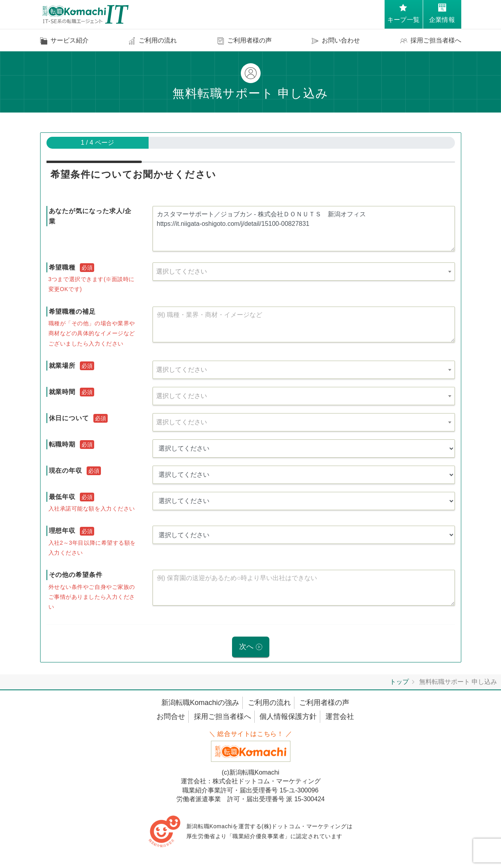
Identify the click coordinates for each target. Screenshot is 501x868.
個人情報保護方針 (288, 717)
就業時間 (62, 392)
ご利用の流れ (269, 703)
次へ (246, 647)
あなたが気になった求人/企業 (90, 216)
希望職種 (62, 267)
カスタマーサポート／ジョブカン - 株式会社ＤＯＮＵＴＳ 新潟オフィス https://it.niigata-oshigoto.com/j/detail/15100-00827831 (304, 229)
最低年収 (62, 497)
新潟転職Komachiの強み (200, 703)
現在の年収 (66, 471)
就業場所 (62, 366)
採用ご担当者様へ (222, 717)
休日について (69, 418)
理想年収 (62, 531)
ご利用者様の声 (324, 703)
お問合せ (171, 717)
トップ (399, 682)
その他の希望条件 (76, 575)
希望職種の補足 (73, 312)
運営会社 (340, 717)
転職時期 (62, 444)
